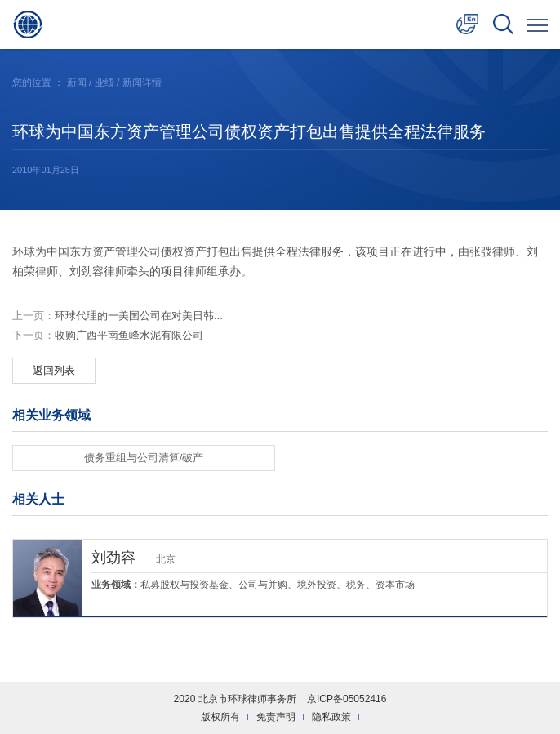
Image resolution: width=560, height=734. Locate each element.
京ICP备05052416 (347, 699)
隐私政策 (331, 717)
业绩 (104, 82)
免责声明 (276, 717)
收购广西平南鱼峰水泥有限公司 (108, 335)
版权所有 (220, 717)
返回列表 (54, 370)
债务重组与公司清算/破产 (144, 458)
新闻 (77, 82)
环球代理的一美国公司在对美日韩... (118, 316)
